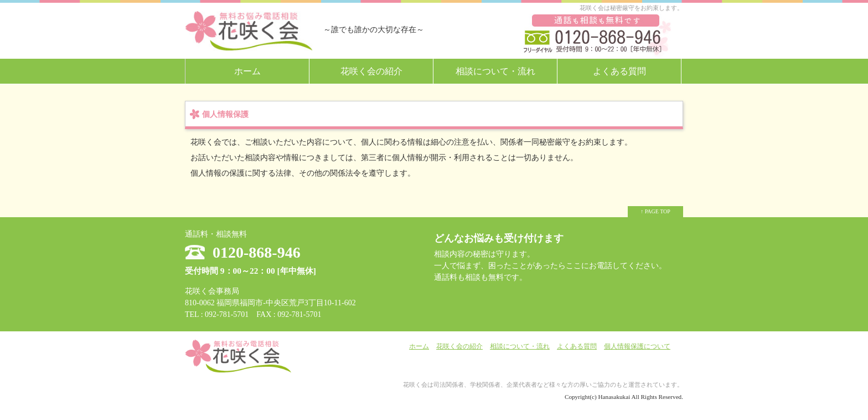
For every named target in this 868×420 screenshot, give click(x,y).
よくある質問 (619, 71)
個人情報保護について (637, 346)
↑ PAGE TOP (655, 211)
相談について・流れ (495, 71)
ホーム (247, 71)
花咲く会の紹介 (371, 71)
